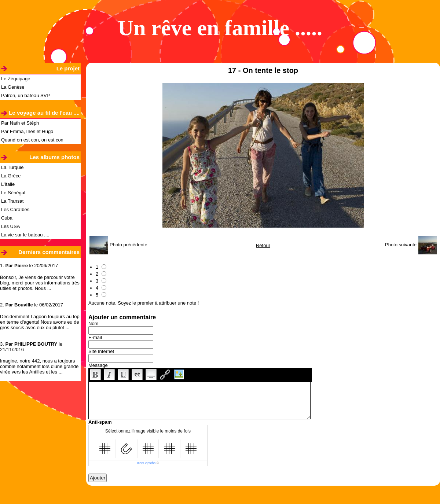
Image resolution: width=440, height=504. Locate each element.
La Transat (12, 201)
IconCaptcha (146, 463)
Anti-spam (100, 422)
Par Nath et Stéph (20, 123)
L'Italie (8, 184)
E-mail (95, 337)
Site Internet (101, 351)
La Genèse (13, 87)
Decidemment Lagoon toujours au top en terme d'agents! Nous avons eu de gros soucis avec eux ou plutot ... (40, 322)
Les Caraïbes (15, 209)
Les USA (10, 226)
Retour (263, 245)
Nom (93, 323)
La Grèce (11, 176)
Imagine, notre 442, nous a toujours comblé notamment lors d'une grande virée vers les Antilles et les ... (39, 366)
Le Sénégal (13, 193)
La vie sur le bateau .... (25, 235)
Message (98, 365)
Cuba (7, 218)
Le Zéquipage (16, 79)
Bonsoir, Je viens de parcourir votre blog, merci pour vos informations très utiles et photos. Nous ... (40, 283)
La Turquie (12, 167)
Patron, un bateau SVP (25, 95)
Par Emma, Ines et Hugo (27, 131)
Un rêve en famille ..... (220, 28)
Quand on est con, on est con (32, 140)
